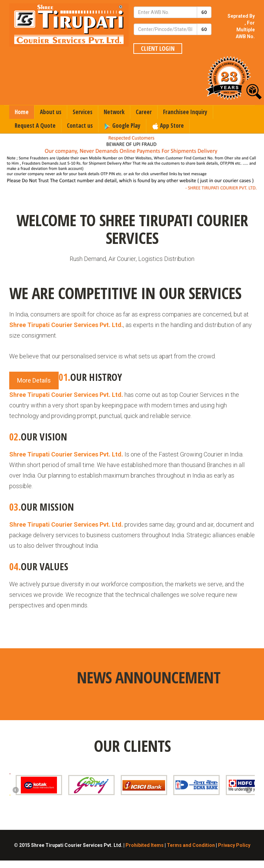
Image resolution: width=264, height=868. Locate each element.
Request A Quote (35, 126)
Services (83, 112)
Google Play (122, 126)
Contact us (80, 126)
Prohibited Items (145, 845)
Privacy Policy (234, 845)
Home (22, 112)
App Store (168, 126)
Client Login (158, 48)
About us (51, 112)
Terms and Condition (191, 845)
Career (144, 112)
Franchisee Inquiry (185, 112)
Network (114, 112)
